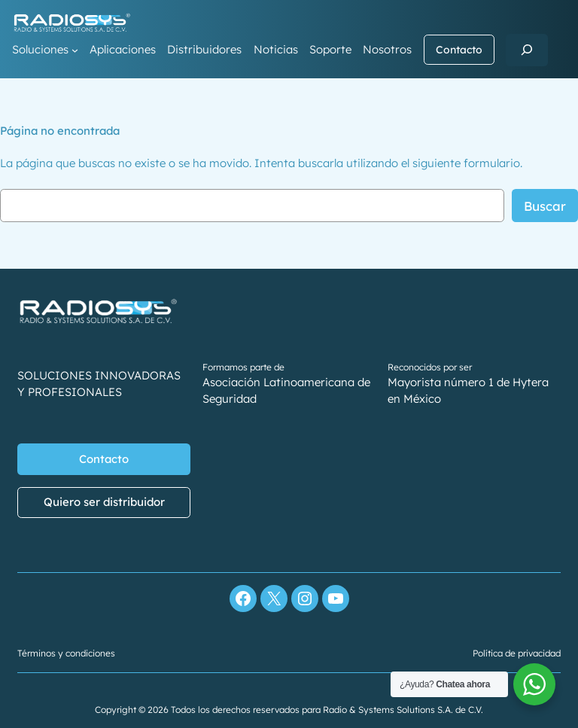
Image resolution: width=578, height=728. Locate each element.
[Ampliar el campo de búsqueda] (527, 50)
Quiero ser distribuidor (104, 503)
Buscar (545, 206)
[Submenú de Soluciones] (75, 50)
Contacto (459, 50)
